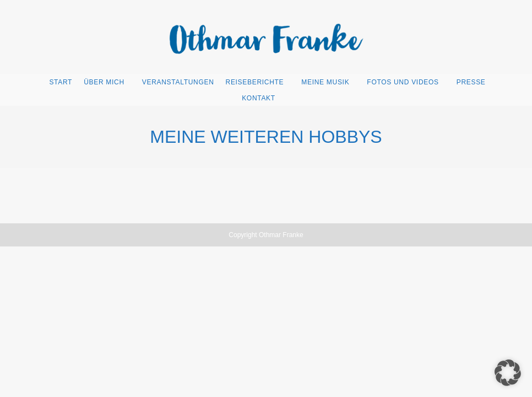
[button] (508, 373)
